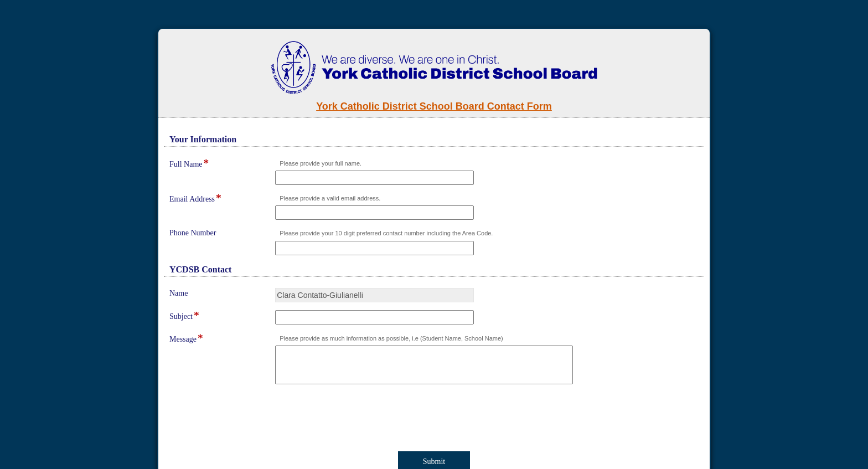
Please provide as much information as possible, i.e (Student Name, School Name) (391, 338)
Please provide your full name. (321, 163)
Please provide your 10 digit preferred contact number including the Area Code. (386, 233)
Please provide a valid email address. (330, 198)
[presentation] (258, 420)
